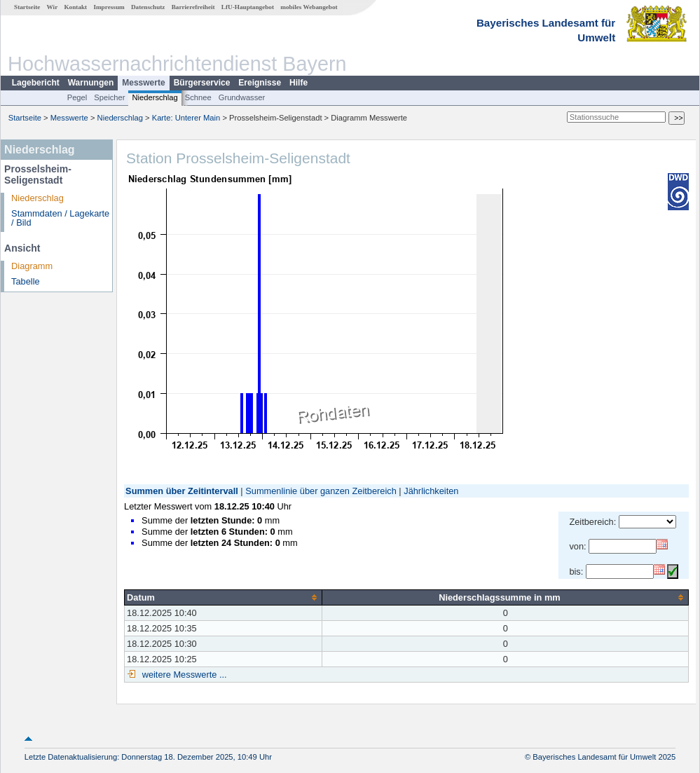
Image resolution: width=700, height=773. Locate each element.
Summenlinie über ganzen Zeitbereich (321, 491)
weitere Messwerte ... (183, 675)
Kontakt (75, 7)
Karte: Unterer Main (186, 118)
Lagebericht (36, 83)
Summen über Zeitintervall (182, 491)
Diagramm (32, 266)
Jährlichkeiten (431, 491)
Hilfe (298, 83)
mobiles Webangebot (309, 7)
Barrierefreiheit (193, 7)
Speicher (109, 97)
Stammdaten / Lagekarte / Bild (60, 218)
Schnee (198, 97)
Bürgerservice (202, 83)
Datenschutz (148, 7)
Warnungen (91, 83)
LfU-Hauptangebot (248, 7)
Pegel (77, 97)
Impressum (109, 7)
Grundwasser (242, 97)
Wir (53, 7)
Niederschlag (155, 97)
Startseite (27, 7)
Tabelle (26, 281)
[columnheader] (224, 597)
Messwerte (143, 83)
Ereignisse (260, 83)
